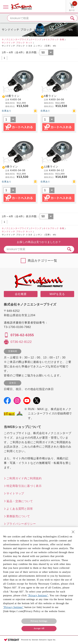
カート (73, 7)
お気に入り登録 (35, 111)
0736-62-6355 (22, 335)
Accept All (39, 628)
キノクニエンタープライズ (15, 39)
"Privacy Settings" (38, 596)
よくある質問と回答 (20, 509)
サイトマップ (15, 493)
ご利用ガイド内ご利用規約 (24, 478)
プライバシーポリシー (21, 524)
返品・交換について (20, 501)
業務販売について (18, 516)
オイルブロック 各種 (54, 39)
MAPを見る (57, 294)
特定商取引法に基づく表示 (24, 486)
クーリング (36, 39)
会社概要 (21, 294)
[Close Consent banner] (73, 532)
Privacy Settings (39, 621)
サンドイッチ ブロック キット (17, 43)
